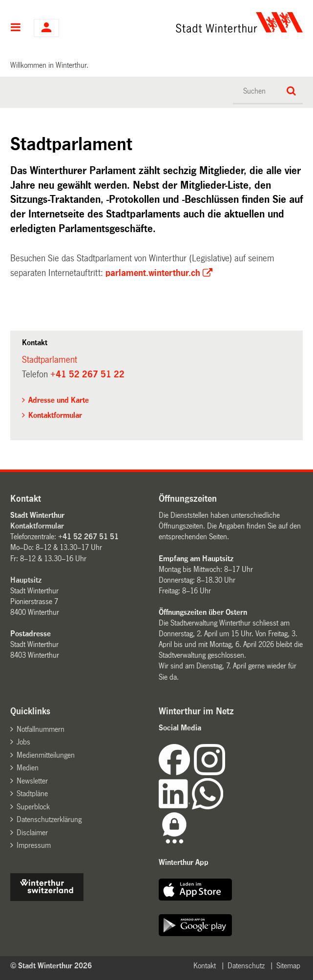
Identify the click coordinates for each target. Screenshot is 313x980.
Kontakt (205, 966)
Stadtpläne (32, 794)
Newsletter (32, 781)
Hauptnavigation (16, 28)
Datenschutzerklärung (49, 819)
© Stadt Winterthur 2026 (51, 966)
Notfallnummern (41, 729)
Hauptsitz (26, 580)
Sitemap (288, 966)
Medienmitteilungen (46, 755)
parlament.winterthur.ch (153, 273)
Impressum (34, 845)
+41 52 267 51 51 (88, 537)
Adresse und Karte (59, 400)
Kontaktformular (55, 415)
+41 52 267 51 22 (87, 374)
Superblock (33, 807)
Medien (28, 768)
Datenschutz (246, 966)
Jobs (23, 742)
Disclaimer (32, 833)
